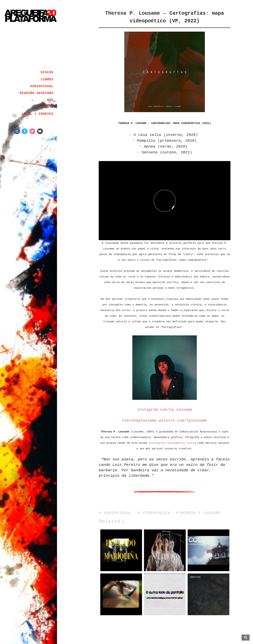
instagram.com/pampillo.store (172, 443)
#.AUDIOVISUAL (116, 513)
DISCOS (47, 72)
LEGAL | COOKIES (37, 114)
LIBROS (47, 80)
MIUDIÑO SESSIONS (36, 93)
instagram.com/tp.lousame (165, 410)
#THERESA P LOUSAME (198, 513)
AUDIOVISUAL (42, 86)
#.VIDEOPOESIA (154, 513)
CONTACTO (45, 107)
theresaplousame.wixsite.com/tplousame (165, 421)
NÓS (50, 100)
